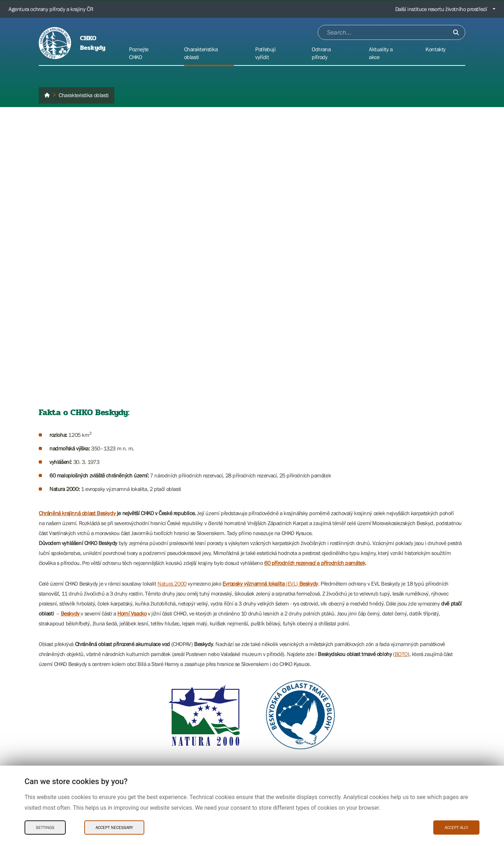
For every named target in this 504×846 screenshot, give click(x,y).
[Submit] (456, 32)
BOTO (401, 654)
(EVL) (270, 583)
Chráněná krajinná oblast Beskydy (77, 513)
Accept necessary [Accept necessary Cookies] (114, 828)
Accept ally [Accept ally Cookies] (456, 828)
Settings (45, 828)
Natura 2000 (172, 583)
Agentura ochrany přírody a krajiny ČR (51, 9)
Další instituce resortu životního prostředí (441, 9)
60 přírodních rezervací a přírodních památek (315, 563)
